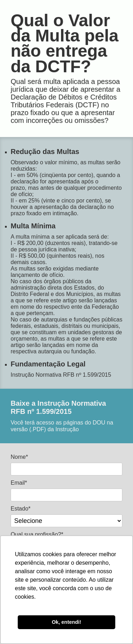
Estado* (21, 509)
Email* (19, 483)
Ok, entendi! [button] (66, 622)
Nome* (19, 457)
